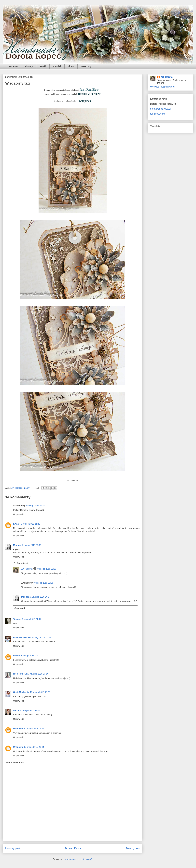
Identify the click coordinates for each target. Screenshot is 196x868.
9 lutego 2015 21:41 (36, 506)
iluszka (17, 656)
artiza (16, 710)
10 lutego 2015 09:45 (30, 710)
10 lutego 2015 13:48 (34, 729)
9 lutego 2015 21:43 (31, 524)
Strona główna (73, 848)
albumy (29, 66)
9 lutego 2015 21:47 (32, 619)
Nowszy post (13, 848)
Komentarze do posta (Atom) (78, 859)
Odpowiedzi (22, 563)
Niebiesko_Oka (21, 674)
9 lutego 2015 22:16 (41, 637)
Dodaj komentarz (15, 763)
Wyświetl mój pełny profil (163, 87)
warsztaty (86, 66)
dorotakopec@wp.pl (160, 109)
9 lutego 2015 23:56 (39, 674)
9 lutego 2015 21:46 (32, 545)
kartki (43, 66)
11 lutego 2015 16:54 (40, 597)
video (71, 66)
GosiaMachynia (21, 692)
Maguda (17, 545)
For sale (13, 66)
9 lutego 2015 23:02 (31, 656)
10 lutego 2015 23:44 (34, 747)
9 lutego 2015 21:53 (47, 569)
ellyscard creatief (22, 637)
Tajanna (17, 619)
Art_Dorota (27, 569)
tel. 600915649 (158, 114)
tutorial (57, 66)
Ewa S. (17, 524)
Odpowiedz (19, 514)
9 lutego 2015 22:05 (44, 583)
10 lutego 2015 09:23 (40, 692)
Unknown (18, 729)
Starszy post (133, 848)
